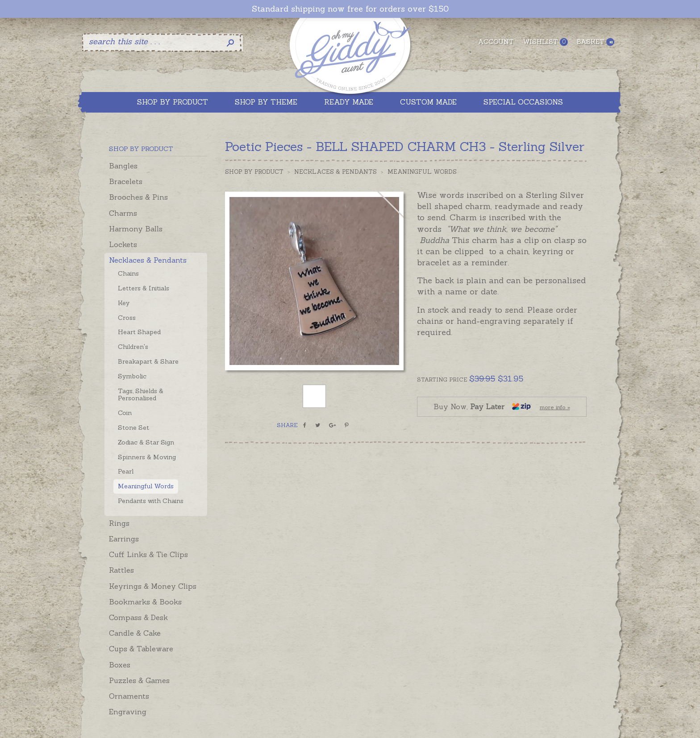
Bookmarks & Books (145, 602)
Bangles (123, 166)
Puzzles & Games (139, 680)
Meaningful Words (146, 486)
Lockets (123, 244)
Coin (125, 413)
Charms (123, 213)
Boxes (120, 665)
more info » (555, 407)
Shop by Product (254, 172)
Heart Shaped (139, 332)
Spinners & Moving (147, 457)
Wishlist (545, 42)
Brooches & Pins (138, 197)
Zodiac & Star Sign (146, 442)
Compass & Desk (138, 617)
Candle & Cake (135, 633)
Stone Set (133, 428)
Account (496, 42)
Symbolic (132, 376)
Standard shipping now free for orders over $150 (350, 9)
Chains (128, 273)
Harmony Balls (136, 229)
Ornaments (129, 696)
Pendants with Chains (151, 501)
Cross (127, 318)
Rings (119, 523)
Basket (596, 42)
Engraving (128, 712)
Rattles (121, 570)
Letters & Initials (144, 288)
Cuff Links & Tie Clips (148, 554)
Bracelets (126, 181)
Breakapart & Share (148, 361)
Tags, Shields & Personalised (141, 395)
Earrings (124, 539)
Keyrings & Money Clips (153, 586)
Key (124, 303)
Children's (133, 347)
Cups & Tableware (141, 649)
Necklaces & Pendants (148, 260)
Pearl (126, 471)
